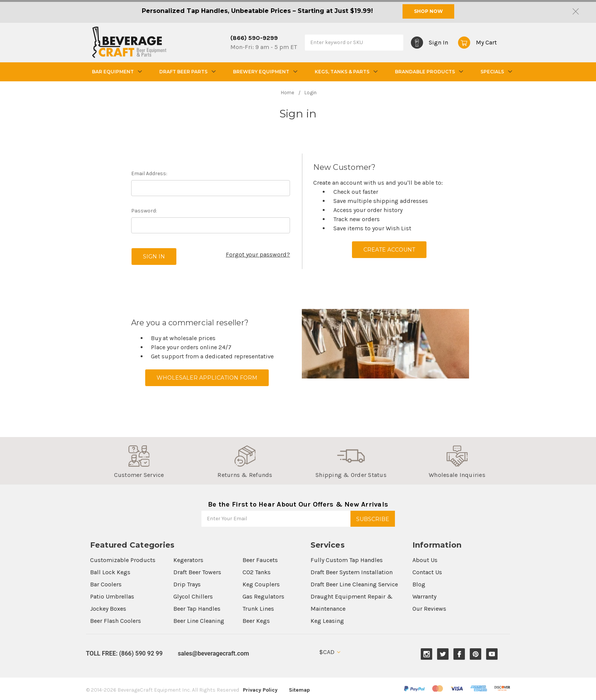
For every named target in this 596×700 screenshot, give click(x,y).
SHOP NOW (428, 11)
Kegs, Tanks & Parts (345, 72)
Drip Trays (187, 584)
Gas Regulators (263, 596)
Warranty (424, 596)
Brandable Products (428, 72)
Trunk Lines (258, 609)
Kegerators (188, 560)
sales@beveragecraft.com (213, 653)
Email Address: (149, 173)
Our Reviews (429, 609)
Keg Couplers (261, 584)
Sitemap (299, 690)
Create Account (389, 250)
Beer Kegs (256, 621)
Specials (495, 72)
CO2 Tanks (257, 572)
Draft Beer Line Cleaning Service (354, 584)
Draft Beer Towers (197, 572)
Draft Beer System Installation (352, 572)
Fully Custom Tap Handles (347, 560)
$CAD (330, 652)
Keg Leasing (327, 621)
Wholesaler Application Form (207, 378)
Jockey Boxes (108, 609)
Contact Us (427, 572)
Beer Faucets (260, 560)
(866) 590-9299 (254, 38)
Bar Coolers (106, 584)
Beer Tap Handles (197, 609)
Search (396, 42)
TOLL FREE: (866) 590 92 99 (124, 653)
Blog (419, 584)
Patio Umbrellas (112, 596)
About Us (425, 560)
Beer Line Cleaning (199, 621)
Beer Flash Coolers (116, 621)
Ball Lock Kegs (110, 572)
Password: (144, 211)
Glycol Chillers (193, 596)
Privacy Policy (260, 690)
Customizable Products (123, 560)
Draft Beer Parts (186, 72)
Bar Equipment (116, 72)
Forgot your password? (258, 254)
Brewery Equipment (264, 72)
